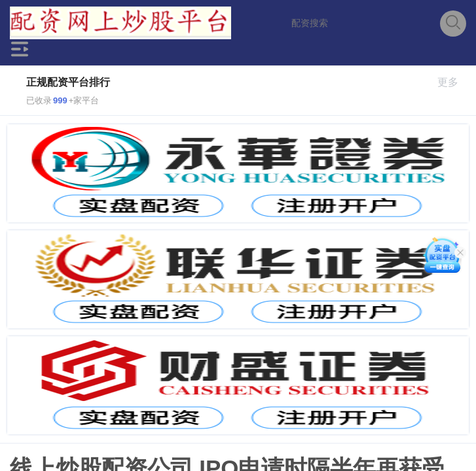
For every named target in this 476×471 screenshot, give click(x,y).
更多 (453, 82)
